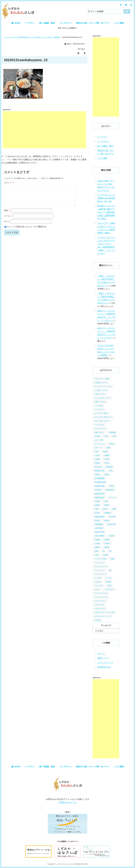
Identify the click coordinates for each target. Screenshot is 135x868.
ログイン (101, 653)
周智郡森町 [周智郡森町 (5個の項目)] (99, 524)
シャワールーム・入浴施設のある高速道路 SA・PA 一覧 (106, 198)
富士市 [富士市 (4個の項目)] (107, 463)
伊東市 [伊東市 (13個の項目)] (97, 475)
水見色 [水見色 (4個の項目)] (97, 501)
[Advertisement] (44, 130)
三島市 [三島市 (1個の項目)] (97, 459)
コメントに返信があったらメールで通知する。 (26, 231)
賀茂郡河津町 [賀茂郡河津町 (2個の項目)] (100, 486)
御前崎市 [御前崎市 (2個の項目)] (108, 513)
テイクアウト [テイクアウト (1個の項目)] (100, 425)
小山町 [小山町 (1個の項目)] (97, 455)
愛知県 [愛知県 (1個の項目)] (107, 547)
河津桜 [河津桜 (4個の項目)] (105, 555)
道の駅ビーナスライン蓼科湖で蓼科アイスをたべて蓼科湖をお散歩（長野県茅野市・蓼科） (106, 212)
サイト (7, 226)
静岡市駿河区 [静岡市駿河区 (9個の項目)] (100, 494)
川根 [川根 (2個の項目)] (97, 509)
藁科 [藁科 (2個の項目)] (106, 501)
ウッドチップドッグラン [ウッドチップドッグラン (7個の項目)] (104, 386)
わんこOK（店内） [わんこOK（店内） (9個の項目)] (102, 413)
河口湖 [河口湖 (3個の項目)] (107, 543)
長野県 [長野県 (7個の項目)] (97, 547)
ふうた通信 (119, 23)
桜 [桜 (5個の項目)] (104, 551)
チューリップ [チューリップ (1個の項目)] (100, 570)
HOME (16, 23)
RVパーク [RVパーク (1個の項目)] (98, 448)
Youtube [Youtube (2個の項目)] (98, 620)
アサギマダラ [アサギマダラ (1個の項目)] (109, 589)
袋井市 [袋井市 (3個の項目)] (97, 521)
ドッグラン (30, 23)
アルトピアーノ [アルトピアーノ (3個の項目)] (101, 601)
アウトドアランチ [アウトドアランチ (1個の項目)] (101, 593)
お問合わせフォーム (68, 802)
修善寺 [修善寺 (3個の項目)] (107, 475)
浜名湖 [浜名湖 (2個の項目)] (112, 536)
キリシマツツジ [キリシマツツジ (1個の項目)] (101, 574)
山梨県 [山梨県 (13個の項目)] (107, 540)
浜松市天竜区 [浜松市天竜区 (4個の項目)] (100, 536)
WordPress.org (104, 667)
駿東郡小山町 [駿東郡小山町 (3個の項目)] (100, 471)
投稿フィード (103, 658)
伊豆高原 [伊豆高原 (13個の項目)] (98, 490)
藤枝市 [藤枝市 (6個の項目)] (107, 505)
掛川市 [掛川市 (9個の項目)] (97, 513)
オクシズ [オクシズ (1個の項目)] (113, 498)
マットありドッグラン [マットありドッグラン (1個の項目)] (103, 398)
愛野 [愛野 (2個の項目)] (114, 509)
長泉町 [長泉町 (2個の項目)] (97, 463)
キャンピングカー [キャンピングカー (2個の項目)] (101, 597)
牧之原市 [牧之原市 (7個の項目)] (113, 517)
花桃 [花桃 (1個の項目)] (113, 559)
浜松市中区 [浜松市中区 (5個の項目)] (112, 524)
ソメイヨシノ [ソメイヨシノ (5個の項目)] (100, 563)
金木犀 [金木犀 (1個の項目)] (109, 582)
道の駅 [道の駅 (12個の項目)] (97, 436)
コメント (9, 183)
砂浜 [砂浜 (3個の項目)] (114, 436)
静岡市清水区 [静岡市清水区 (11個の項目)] (100, 498)
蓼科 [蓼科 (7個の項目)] (97, 551)
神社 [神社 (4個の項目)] (106, 436)
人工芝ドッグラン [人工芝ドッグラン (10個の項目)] (101, 390)
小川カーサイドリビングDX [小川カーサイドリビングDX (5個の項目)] (105, 612)
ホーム (6, 37)
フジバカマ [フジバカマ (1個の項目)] (99, 586)
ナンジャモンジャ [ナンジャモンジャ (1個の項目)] (101, 566)
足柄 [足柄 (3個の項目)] (97, 452)
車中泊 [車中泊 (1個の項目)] (112, 444)
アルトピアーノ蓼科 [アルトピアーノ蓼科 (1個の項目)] (102, 379)
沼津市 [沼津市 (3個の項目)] (107, 459)
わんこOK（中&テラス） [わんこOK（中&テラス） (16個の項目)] (104, 417)
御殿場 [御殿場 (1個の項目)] (107, 455)
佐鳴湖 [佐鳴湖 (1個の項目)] (97, 540)
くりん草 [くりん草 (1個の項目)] (98, 578)
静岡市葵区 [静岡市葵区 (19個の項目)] (110, 490)
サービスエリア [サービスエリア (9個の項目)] (101, 429)
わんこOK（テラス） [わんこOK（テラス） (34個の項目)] (103, 421)
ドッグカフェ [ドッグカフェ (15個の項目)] (100, 409)
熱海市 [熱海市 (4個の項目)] (105, 452)
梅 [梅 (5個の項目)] (110, 551)
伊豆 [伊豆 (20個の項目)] (111, 471)
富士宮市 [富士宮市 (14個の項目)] (98, 467)
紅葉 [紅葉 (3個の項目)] (109, 586)
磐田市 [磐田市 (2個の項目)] (107, 521)
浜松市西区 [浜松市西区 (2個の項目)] (99, 528)
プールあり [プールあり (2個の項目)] (99, 406)
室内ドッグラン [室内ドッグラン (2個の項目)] (101, 402)
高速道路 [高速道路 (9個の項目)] (113, 432)
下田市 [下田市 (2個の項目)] (112, 486)
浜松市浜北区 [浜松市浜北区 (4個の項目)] (100, 532)
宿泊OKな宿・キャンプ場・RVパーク (93, 23)
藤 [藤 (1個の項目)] (110, 570)
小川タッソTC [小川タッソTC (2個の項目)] (100, 609)
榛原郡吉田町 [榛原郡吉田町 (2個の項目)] (100, 517)
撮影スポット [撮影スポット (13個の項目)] (100, 432)
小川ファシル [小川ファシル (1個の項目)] (100, 605)
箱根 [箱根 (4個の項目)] (109, 448)
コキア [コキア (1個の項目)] (97, 589)
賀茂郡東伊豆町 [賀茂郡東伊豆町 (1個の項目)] (101, 482)
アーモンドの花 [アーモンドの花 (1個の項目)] (101, 559)
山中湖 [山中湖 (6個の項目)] (97, 543)
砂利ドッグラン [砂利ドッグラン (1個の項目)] (101, 394)
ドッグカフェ (66, 23)
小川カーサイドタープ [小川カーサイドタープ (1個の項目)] (103, 616)
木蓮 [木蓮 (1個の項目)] (97, 555)
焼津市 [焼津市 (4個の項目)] (97, 505)
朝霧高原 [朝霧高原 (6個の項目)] (109, 467)
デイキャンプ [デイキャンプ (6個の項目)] (100, 444)
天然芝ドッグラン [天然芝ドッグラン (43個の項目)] (101, 383)
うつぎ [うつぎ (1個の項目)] (109, 578)
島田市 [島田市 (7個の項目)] (105, 509)
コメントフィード (105, 662)
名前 (7, 215)
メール (8, 220)
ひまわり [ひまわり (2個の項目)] (98, 582)
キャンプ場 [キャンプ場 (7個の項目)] (99, 440)
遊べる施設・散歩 (47, 23)
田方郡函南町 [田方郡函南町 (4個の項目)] (100, 478)
